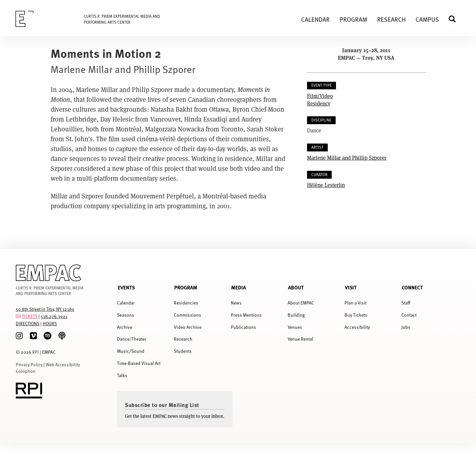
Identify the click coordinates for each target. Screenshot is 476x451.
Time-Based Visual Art (139, 363)
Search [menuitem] (455, 19)
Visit (351, 287)
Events (126, 287)
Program (186, 287)
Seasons (126, 315)
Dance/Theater (132, 339)
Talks (122, 375)
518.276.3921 (54, 316)
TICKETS (30, 316)
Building (296, 315)
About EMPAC (301, 303)
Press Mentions (246, 315)
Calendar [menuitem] (315, 19)
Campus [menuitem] (427, 19)
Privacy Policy (29, 364)
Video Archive (188, 327)
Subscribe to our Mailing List (162, 405)
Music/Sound (131, 351)
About (296, 287)
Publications (243, 327)
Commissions (188, 315)
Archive (125, 327)
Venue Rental (300, 339)
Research (183, 339)
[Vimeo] (33, 336)
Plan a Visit (356, 303)
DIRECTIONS (28, 323)
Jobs (406, 327)
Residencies (186, 303)
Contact (409, 315)
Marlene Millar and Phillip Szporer (347, 158)
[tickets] (18, 316)
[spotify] (48, 336)
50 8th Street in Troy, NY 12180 (45, 309)
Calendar (126, 303)
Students (183, 351)
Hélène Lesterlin (326, 185)
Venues (295, 327)
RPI (36, 352)
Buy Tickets (356, 315)
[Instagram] (19, 336)
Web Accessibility (63, 364)
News (236, 303)
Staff (406, 303)
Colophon (26, 371)
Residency (319, 103)
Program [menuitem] (353, 19)
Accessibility (357, 327)
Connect (412, 287)
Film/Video (320, 96)
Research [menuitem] (391, 19)
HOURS (50, 323)
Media (238, 287)
